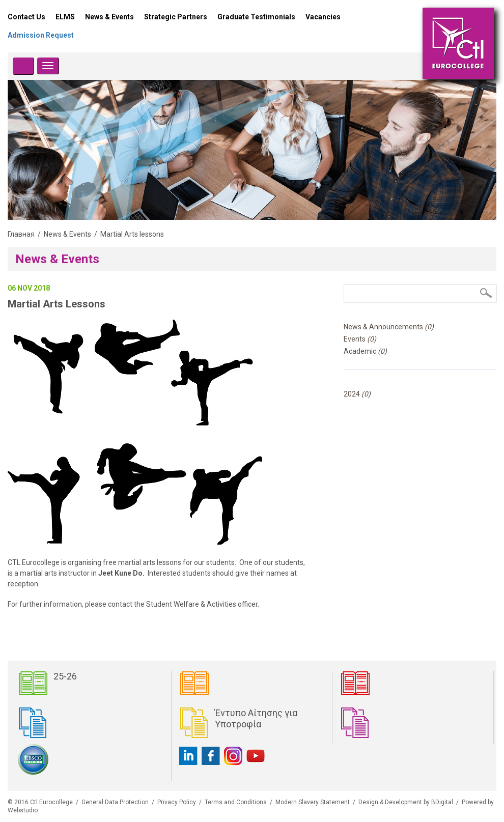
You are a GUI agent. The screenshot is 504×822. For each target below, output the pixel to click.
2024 (357, 394)
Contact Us (26, 17)
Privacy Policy (177, 802)
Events (360, 339)
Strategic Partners (176, 17)
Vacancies (323, 17)
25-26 (65, 676)
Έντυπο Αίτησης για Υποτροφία (256, 718)
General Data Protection (115, 802)
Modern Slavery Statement (313, 802)
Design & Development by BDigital (406, 802)
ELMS (65, 17)
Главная (21, 234)
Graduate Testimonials (256, 17)
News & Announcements (389, 327)
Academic (365, 351)
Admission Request (41, 35)
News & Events (109, 17)
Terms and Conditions (236, 802)
